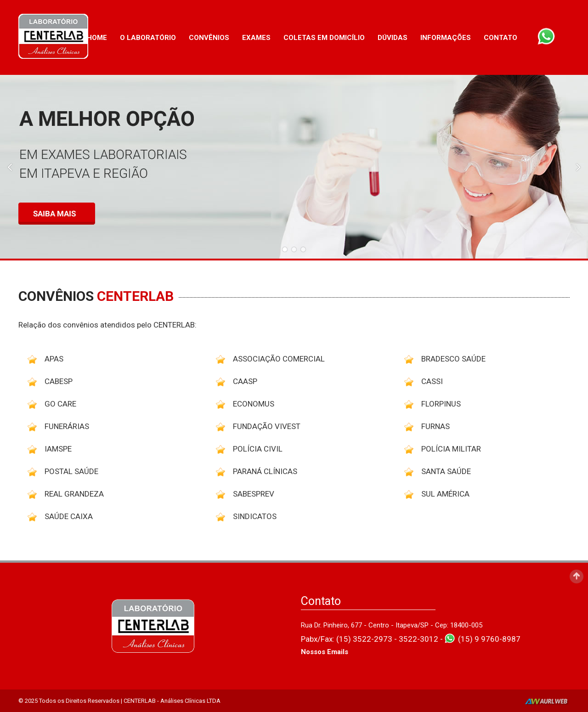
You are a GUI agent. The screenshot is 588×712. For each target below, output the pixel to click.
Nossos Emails (325, 652)
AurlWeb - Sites (547, 702)
